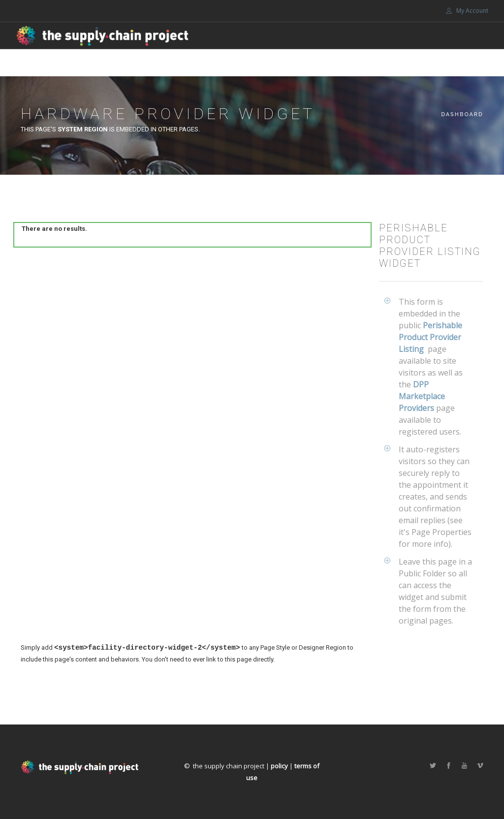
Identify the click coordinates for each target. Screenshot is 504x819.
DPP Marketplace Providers (422, 396)
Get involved (334, 63)
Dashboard (462, 114)
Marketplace (226, 63)
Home (182, 63)
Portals (440, 63)
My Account (467, 11)
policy (279, 766)
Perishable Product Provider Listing (430, 337)
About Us (276, 63)
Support (391, 63)
